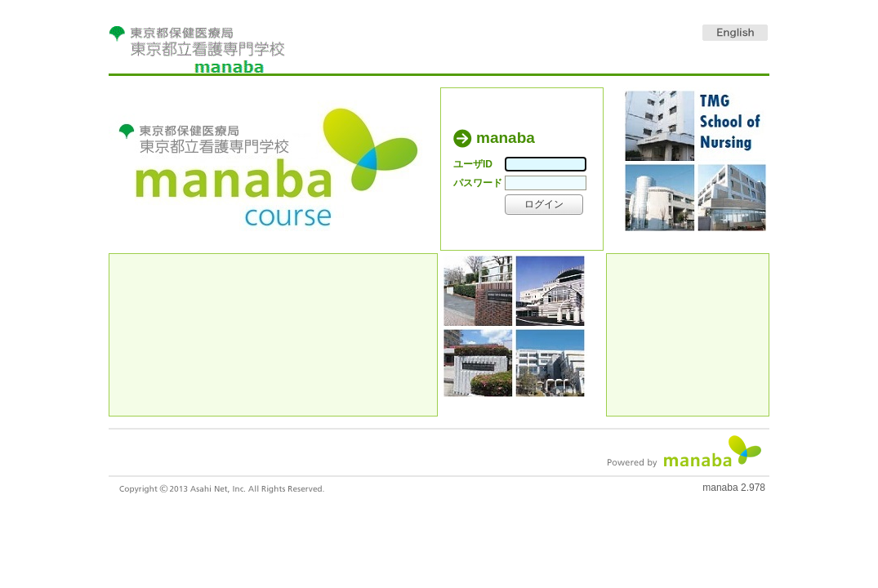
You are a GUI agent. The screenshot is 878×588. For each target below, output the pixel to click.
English (735, 33)
